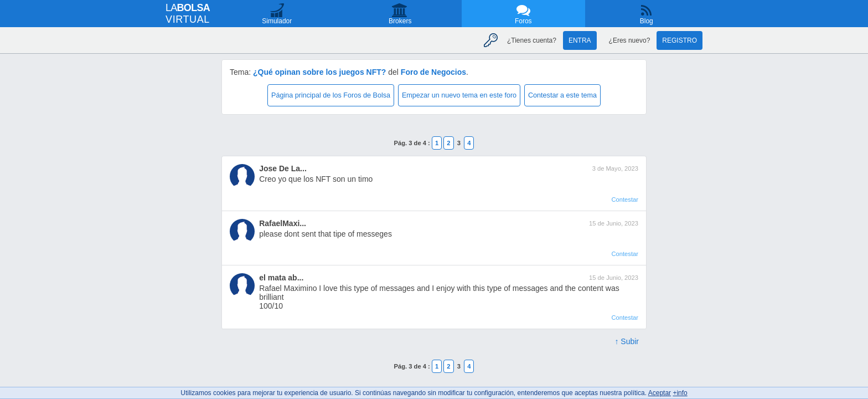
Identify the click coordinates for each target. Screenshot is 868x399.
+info (680, 393)
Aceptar (660, 393)
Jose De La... (283, 168)
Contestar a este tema (562, 95)
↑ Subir (627, 341)
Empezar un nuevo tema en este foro (459, 95)
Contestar (625, 199)
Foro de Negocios (433, 72)
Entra (580, 40)
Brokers (400, 21)
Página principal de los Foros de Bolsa (331, 95)
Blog (647, 21)
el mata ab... (281, 278)
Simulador (277, 21)
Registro (680, 40)
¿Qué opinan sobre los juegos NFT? (319, 72)
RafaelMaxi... (283, 223)
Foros (523, 21)
